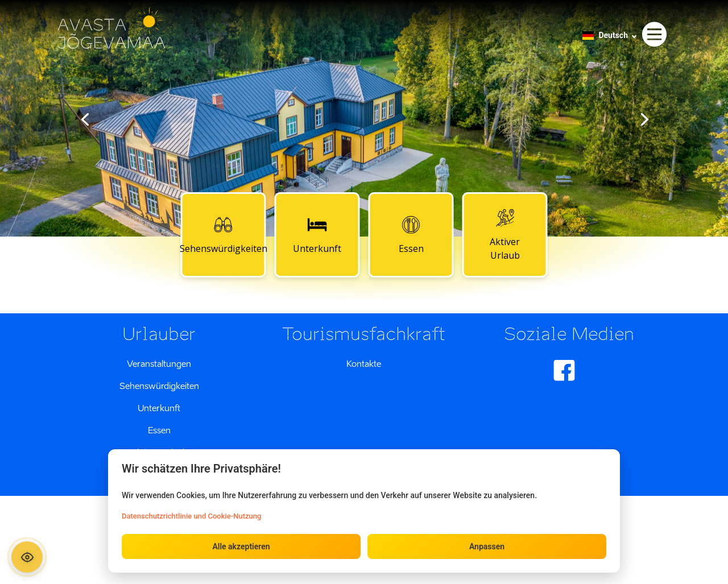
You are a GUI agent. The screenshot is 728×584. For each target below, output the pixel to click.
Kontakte (364, 363)
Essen (411, 234)
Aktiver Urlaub (505, 234)
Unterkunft (317, 234)
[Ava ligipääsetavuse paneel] (27, 557)
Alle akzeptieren (241, 546)
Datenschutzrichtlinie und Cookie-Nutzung (191, 516)
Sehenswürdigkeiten (224, 234)
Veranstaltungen (159, 363)
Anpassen (487, 546)
